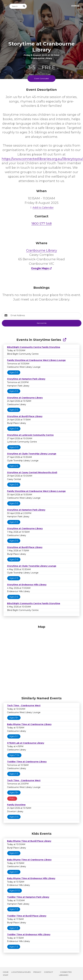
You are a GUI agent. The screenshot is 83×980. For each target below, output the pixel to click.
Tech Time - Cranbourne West (24, 705)
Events (75, 6)
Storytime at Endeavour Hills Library (27, 585)
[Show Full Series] (65, 340)
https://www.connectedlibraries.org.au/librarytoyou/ (42, 159)
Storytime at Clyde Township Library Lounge (32, 454)
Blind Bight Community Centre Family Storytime (34, 347)
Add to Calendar (41, 207)
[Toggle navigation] (4, 6)
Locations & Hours (21, 972)
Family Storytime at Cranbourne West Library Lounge (36, 360)
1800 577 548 (41, 224)
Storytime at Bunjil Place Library (25, 416)
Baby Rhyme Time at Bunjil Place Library (29, 841)
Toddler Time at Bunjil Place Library (27, 916)
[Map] (41, 660)
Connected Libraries (65, 974)
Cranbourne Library (42, 250)
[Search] (15, 6)
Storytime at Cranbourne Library (25, 398)
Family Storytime (16, 805)
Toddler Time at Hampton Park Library (28, 897)
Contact (49, 972)
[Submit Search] (24, 6)
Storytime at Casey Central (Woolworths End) (32, 472)
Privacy (37, 972)
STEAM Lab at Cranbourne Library (26, 743)
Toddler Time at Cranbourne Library (27, 762)
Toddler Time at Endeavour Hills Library (29, 934)
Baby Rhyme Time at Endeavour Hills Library (31, 878)
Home (6, 972)
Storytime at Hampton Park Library (26, 379)
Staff (6, 975)
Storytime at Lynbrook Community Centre (30, 435)
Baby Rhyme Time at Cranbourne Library (29, 724)
